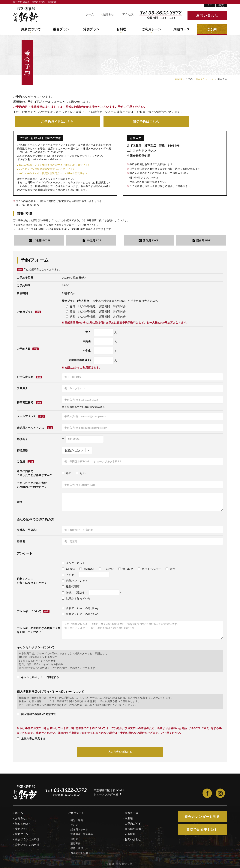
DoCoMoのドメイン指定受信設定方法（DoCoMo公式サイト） (55, 165)
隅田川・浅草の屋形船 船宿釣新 (26, 15)
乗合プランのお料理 (27, 839)
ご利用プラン (29, 312)
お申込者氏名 (25, 377)
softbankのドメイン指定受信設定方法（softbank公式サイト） (54, 173)
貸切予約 (146, 122)
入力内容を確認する (120, 752)
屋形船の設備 (133, 829)
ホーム (90, 15)
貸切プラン (91, 29)
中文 (221, 5)
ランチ (74, 825)
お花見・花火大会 (81, 853)
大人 (88, 332)
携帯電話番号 (25, 402)
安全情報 (130, 834)
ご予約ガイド (57, 122)
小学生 (87, 351)
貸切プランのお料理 (27, 845)
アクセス (128, 15)
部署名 (21, 541)
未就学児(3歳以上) (80, 360)
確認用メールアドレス (30, 428)
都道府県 (22, 450)
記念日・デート (79, 830)
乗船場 (129, 818)
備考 (20, 502)
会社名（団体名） (28, 530)
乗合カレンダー (202, 817)
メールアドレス (26, 416)
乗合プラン (61, 29)
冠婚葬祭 (76, 844)
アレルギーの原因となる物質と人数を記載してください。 (39, 630)
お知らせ (108, 15)
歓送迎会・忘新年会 (82, 834)
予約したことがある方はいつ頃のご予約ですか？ (32, 485)
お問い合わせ (133, 839)
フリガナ (22, 388)
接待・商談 (77, 848)
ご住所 (21, 462)
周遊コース (182, 29)
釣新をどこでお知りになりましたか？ (32, 581)
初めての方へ (23, 824)
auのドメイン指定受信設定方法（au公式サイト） (47, 169)
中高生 (87, 341)
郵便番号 (22, 439)
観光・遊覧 (77, 820)
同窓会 (74, 839)
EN (210, 5)
